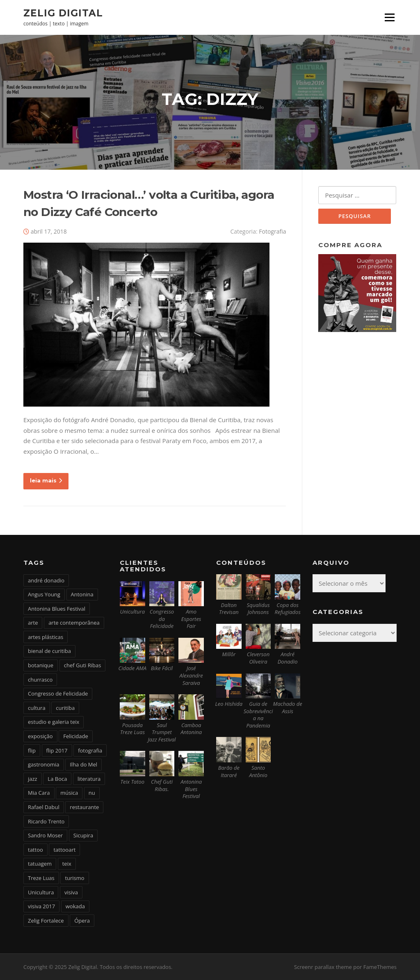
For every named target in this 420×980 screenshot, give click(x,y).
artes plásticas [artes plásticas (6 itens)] (46, 637)
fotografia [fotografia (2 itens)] (90, 750)
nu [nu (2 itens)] (92, 793)
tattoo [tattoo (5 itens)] (35, 850)
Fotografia (272, 231)
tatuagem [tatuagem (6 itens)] (40, 864)
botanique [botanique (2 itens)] (41, 665)
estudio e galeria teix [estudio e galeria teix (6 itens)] (54, 722)
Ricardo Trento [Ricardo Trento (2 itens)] (46, 821)
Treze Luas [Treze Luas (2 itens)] (41, 878)
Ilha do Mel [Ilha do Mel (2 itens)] (83, 764)
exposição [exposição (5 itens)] (40, 736)
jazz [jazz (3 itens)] (33, 779)
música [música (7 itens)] (69, 793)
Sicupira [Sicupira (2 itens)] (83, 835)
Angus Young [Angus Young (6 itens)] (44, 594)
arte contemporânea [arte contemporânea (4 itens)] (74, 623)
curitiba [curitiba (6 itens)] (65, 708)
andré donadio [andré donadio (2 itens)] (46, 580)
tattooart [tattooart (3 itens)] (64, 850)
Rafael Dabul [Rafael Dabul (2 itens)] (44, 807)
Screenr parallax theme (323, 967)
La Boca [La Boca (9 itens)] (57, 779)
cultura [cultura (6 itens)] (37, 708)
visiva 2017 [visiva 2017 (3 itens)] (41, 906)
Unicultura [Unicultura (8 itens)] (41, 892)
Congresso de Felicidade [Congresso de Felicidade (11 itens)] (58, 694)
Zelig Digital (63, 13)
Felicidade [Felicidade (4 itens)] (76, 736)
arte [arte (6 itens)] (33, 623)
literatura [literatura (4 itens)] (89, 779)
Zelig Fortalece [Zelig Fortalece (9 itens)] (46, 921)
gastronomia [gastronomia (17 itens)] (44, 764)
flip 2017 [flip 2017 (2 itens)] (57, 750)
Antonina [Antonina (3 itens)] (82, 594)
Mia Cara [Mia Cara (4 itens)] (39, 793)
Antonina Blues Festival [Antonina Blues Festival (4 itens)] (57, 609)
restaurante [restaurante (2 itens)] (84, 807)
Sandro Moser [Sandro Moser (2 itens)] (45, 835)
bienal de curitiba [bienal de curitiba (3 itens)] (49, 651)
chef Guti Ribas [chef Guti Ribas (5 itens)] (83, 665)
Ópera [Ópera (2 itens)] (82, 921)
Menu (389, 17)
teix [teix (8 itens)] (67, 864)
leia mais (46, 480)
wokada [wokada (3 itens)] (75, 906)
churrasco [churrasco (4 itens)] (40, 680)
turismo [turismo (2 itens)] (74, 878)
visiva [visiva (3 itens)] (71, 892)
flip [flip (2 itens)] (32, 750)
